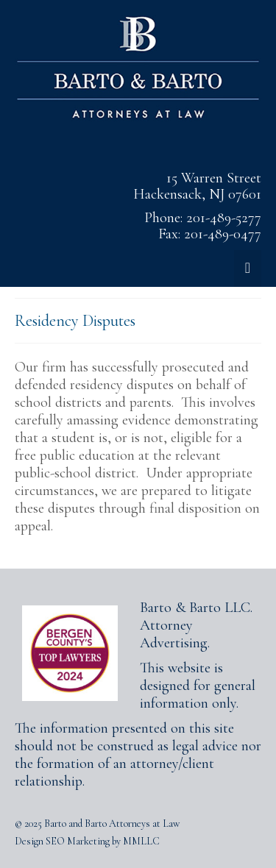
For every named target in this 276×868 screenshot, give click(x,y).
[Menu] (248, 268)
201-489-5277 (224, 218)
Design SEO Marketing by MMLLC (87, 841)
